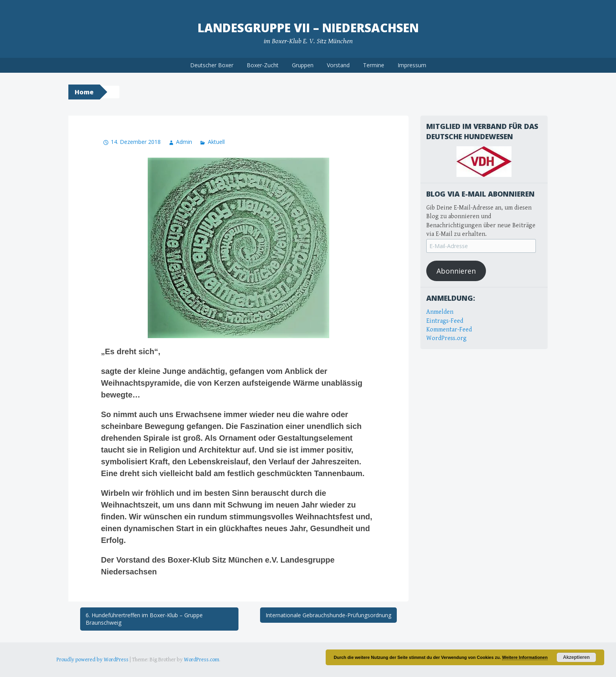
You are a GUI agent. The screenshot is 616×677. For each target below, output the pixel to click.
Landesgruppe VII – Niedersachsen (308, 28)
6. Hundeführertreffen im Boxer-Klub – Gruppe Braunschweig (144, 619)
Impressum (412, 65)
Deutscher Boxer (212, 65)
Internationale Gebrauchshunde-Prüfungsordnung (328, 615)
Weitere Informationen (525, 657)
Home (84, 92)
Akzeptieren (576, 657)
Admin (184, 142)
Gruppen (303, 65)
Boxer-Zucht (263, 65)
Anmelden (440, 312)
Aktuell (216, 142)
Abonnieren (456, 271)
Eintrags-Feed (445, 321)
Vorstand (338, 65)
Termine (374, 65)
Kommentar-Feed (449, 330)
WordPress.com (202, 660)
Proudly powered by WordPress (93, 660)
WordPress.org (446, 338)
